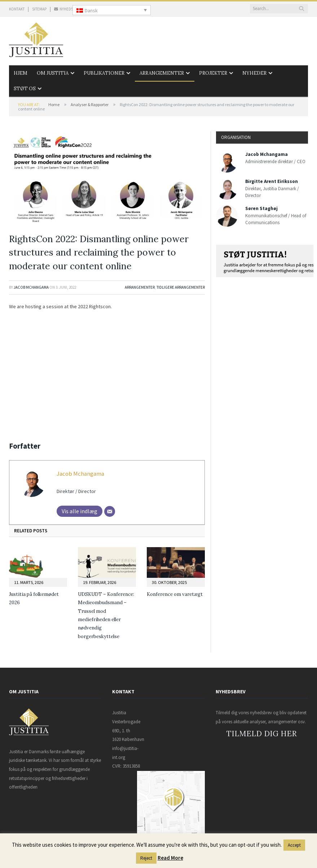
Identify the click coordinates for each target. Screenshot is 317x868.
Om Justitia (53, 73)
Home (54, 104)
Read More (170, 858)
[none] (112, 10)
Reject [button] (146, 858)
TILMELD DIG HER (262, 734)
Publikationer (104, 73)
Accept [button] (294, 845)
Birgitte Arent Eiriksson (272, 181)
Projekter (213, 73)
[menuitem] (112, 10)
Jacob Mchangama (31, 287)
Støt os (25, 89)
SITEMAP (39, 9)
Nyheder (254, 73)
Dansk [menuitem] (91, 10)
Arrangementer (162, 73)
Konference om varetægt (175, 594)
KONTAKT (17, 9)
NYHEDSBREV (68, 9)
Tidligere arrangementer (181, 287)
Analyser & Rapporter (90, 104)
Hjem (21, 73)
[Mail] (110, 511)
